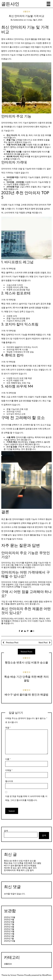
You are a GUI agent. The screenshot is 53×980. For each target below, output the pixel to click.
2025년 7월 (9, 924)
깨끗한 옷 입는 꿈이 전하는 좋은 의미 (20, 868)
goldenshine (18, 20)
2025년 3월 (9, 934)
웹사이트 (9, 781)
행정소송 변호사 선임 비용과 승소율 (26, 662)
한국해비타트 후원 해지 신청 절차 (19, 870)
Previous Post (12, 642)
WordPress (47, 975)
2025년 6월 (9, 927)
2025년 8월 (9, 922)
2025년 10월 (10, 917)
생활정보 (27, 11)
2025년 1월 (9, 938)
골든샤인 (10, 4)
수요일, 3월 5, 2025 (34, 20)
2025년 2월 (9, 936)
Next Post (43, 642)
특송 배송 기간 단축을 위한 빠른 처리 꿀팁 (23, 863)
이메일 (9, 770)
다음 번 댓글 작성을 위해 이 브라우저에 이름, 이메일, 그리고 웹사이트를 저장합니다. (26, 798)
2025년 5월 (9, 929)
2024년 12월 (9, 941)
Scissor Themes (17, 975)
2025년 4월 (9, 931)
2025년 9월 (9, 919)
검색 (6, 831)
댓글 (8, 728)
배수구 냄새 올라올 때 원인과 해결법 (27, 694)
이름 (8, 759)
